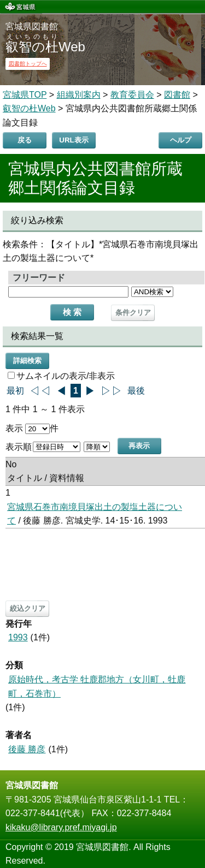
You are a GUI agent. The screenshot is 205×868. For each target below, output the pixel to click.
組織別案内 (79, 95)
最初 (15, 391)
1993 (18, 637)
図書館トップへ (28, 64)
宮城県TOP (25, 95)
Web (45, 47)
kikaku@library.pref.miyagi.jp (61, 827)
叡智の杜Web (29, 108)
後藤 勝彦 (27, 749)
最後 (136, 391)
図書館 (177, 95)
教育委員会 (132, 95)
